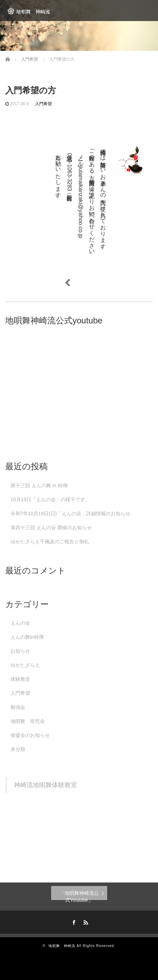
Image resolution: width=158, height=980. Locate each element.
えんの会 (20, 623)
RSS (85, 921)
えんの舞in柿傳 (27, 637)
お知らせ (20, 651)
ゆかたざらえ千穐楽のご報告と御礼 (50, 542)
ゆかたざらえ (25, 665)
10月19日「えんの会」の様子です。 (50, 499)
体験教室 (20, 679)
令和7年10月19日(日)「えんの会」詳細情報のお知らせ (70, 514)
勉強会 (18, 707)
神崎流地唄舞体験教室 (46, 785)
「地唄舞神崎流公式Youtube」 (79, 895)
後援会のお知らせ (30, 735)
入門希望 (43, 104)
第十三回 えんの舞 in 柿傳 (39, 485)
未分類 (18, 749)
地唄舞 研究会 (28, 721)
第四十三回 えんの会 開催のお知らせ (51, 528)
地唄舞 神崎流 (62, 946)
